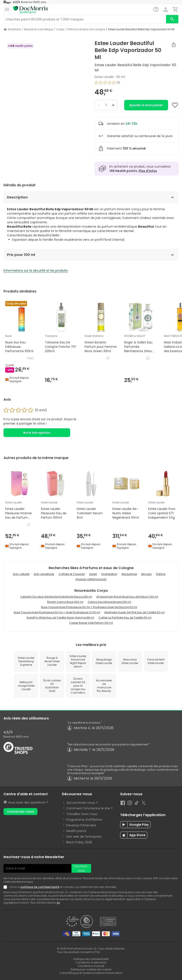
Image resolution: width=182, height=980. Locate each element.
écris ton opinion (37, 433)
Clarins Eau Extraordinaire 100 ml (109, 602)
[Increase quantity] (113, 105)
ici (58, 903)
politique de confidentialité (40, 887)
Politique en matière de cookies (91, 969)
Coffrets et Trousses (72, 574)
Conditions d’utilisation (91, 962)
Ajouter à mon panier (146, 105)
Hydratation (109, 574)
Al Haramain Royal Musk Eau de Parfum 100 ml (127, 597)
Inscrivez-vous (81, 868)
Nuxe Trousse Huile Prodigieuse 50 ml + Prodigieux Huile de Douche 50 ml (89, 607)
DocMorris (14, 29)
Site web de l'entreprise (84, 837)
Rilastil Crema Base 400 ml (65, 602)
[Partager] (174, 45)
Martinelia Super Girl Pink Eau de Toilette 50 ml (134, 612)
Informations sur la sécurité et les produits (36, 271)
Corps (60, 29)
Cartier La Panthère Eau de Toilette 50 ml (125, 618)
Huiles (93, 574)
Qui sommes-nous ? (82, 803)
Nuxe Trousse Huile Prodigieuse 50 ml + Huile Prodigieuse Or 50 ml (57, 612)
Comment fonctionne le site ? (89, 808)
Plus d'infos (148, 171)
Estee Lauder (104, 77)
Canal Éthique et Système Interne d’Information (91, 973)
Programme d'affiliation (84, 820)
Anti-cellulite (21, 574)
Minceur (146, 574)
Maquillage (129, 574)
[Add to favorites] (175, 105)
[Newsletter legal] (6, 887)
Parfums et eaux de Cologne (86, 29)
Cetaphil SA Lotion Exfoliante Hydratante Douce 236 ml (56, 597)
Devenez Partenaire (81, 825)
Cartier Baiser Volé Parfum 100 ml (91, 623)
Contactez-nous (20, 812)
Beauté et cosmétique (39, 29)
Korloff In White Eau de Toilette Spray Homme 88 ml (60, 618)
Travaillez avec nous (82, 814)
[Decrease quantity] (99, 105)
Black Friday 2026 (79, 842)
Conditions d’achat (91, 966)
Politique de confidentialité (91, 959)
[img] (137, 82)
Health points (76, 831)
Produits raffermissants (91, 579)
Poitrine (161, 574)
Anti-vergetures (44, 574)
